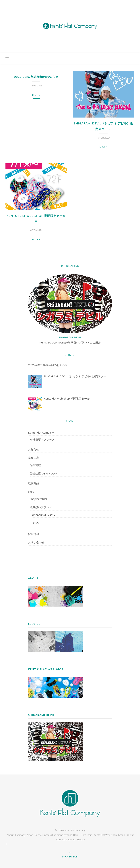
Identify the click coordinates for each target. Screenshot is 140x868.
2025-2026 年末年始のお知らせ (36, 77)
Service (39, 835)
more (36, 95)
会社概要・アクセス (42, 440)
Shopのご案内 (38, 499)
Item (90, 835)
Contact (61, 839)
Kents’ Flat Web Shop (105, 835)
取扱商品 (34, 483)
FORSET (37, 523)
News (30, 835)
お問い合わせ (36, 542)
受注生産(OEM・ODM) (44, 473)
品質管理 (35, 465)
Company (20, 835)
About (10, 835)
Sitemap (71, 839)
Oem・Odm (80, 835)
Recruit (130, 835)
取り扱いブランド (41, 507)
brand (122, 835)
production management (58, 835)
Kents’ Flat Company (41, 432)
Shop (31, 492)
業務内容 (34, 458)
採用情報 (34, 534)
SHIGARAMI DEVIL (43, 515)
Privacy (81, 839)
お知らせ (34, 449)
